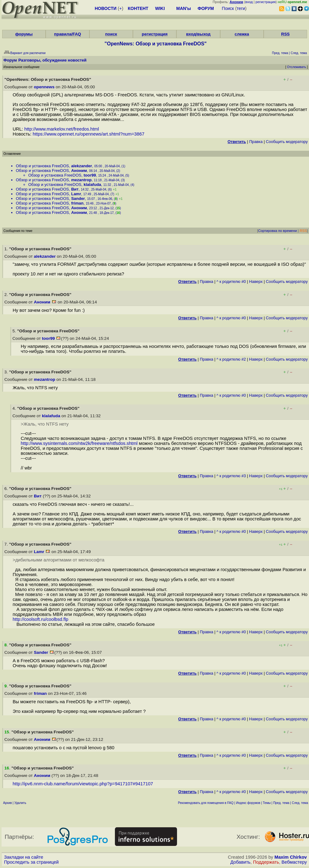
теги (241, 8)
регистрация (266, 2)
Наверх (256, 282)
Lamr (76, 194)
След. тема (300, 803)
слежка (242, 34)
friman (77, 203)
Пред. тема (281, 803)
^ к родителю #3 (231, 476)
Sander (78, 199)
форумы (24, 34)
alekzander (82, 166)
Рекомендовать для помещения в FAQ (206, 803)
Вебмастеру (294, 862)
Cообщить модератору (287, 142)
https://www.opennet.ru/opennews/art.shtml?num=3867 (89, 134)
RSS (285, 34)
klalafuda (92, 185)
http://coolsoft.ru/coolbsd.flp (41, 619)
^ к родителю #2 (231, 359)
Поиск (228, 8)
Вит (75, 189)
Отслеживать (296, 67)
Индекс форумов (248, 803)
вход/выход (198, 34)
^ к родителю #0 (231, 282)
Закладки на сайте (24, 857)
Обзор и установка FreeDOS (42, 166)
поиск (111, 34)
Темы (267, 803)
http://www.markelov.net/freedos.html (61, 129)
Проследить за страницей (31, 862)
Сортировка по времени (277, 231)
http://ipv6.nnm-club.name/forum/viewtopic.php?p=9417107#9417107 (83, 784)
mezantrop (81, 180)
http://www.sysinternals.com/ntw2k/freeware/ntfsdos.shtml (79, 443)
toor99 (90, 175)
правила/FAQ (68, 34)
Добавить (241, 862)
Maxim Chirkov (291, 857)
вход (249, 2)
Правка (256, 142)
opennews (44, 87)
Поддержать (266, 862)
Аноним (79, 171)
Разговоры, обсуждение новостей (52, 60)
